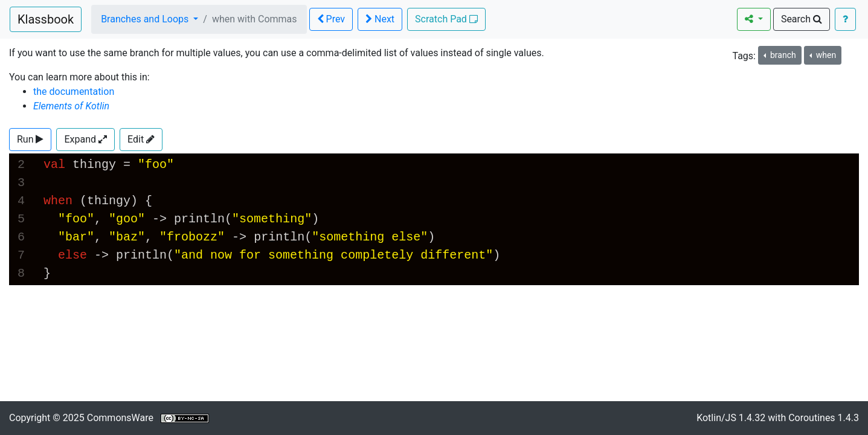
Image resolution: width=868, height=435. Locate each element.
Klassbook (46, 19)
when (825, 55)
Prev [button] (331, 19)
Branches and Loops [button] (146, 19)
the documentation (74, 92)
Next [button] (380, 19)
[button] (30, 140)
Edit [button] (141, 139)
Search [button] (802, 19)
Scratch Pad (446, 19)
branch (782, 55)
